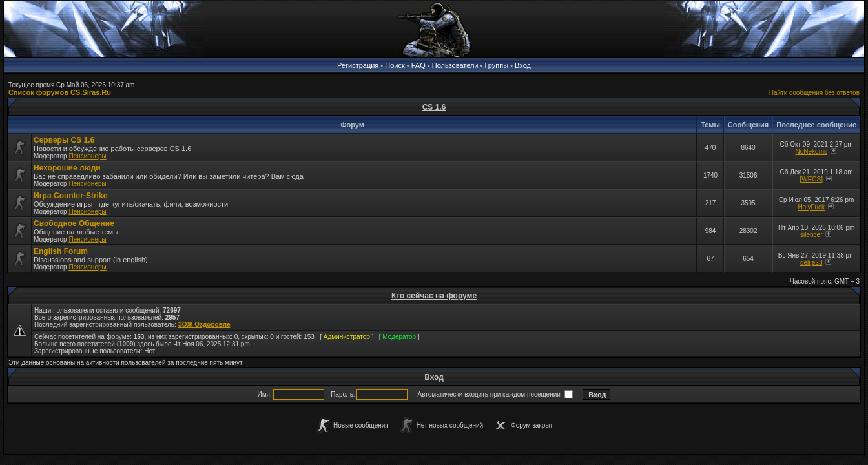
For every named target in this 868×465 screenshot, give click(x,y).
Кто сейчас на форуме (434, 296)
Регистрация (358, 65)
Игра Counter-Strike (70, 196)
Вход (523, 65)
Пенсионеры (87, 156)
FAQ (418, 65)
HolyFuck (811, 207)
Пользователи (455, 65)
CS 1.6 (434, 107)
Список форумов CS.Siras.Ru (60, 92)
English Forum (61, 251)
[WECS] (811, 179)
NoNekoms (811, 151)
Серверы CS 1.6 (64, 140)
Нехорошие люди (67, 168)
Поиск (395, 65)
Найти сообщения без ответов (814, 93)
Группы (496, 65)
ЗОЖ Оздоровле (204, 325)
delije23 (811, 263)
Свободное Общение (74, 223)
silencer (811, 235)
